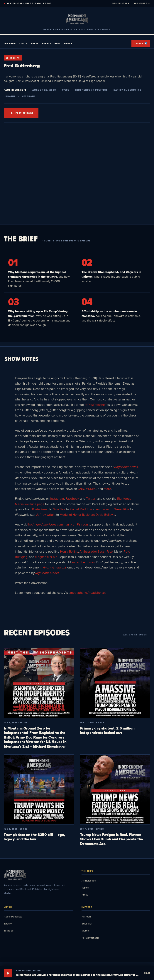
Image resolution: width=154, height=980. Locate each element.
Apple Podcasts (13, 916)
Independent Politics (92, 90)
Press (35, 44)
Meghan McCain (46, 557)
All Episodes (89, 880)
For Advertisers (90, 938)
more (107, 489)
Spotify (8, 923)
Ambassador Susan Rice (113, 509)
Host (58, 44)
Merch (68, 44)
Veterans (29, 96)
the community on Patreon (58, 524)
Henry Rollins (69, 552)
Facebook (72, 499)
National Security (127, 90)
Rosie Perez (40, 509)
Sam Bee (59, 509)
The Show (10, 44)
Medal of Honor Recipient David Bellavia (87, 515)
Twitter (91, 499)
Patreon (86, 916)
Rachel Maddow (81, 509)
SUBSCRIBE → (142, 3)
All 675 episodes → (137, 635)
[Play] (8, 973)
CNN (81, 489)
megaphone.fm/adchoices (88, 593)
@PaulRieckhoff (96, 405)
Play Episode (22, 113)
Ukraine (10, 96)
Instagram (57, 499)
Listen (141, 44)
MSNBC (91, 489)
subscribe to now (83, 562)
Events (47, 44)
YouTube (9, 930)
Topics (23, 44)
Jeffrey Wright (46, 515)
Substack (87, 923)
